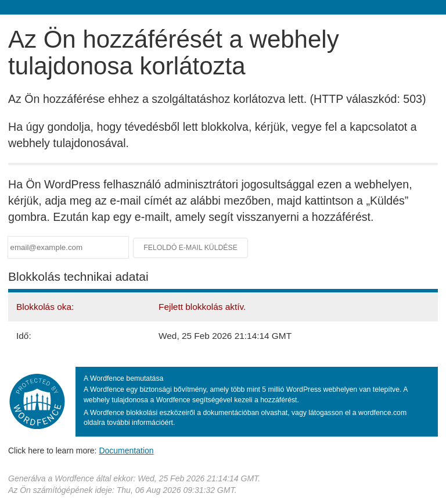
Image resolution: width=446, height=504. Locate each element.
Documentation (126, 451)
